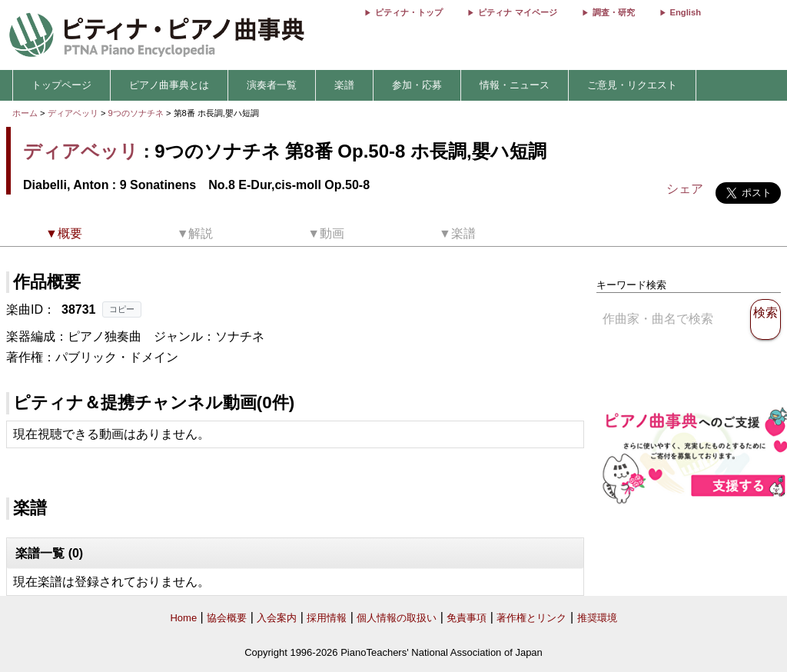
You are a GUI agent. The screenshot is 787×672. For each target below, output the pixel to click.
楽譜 (344, 85)
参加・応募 (417, 85)
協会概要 (227, 618)
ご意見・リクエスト (632, 85)
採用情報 (327, 618)
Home (183, 618)
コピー (122, 309)
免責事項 (467, 618)
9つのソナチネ (137, 113)
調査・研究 (614, 12)
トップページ (61, 85)
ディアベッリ (73, 113)
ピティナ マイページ (517, 12)
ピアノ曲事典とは (169, 85)
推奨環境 (597, 618)
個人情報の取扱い (397, 618)
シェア (685, 189)
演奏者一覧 (272, 85)
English (686, 12)
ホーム (25, 113)
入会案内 (277, 618)
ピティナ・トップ (409, 12)
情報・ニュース (515, 85)
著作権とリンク (531, 618)
